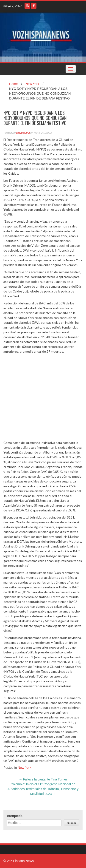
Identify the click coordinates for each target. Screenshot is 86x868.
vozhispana (23, 133)
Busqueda (15, 816)
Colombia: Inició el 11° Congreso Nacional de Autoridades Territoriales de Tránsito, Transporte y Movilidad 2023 (43, 789)
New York (32, 84)
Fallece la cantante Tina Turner (43, 779)
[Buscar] (71, 823)
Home (13, 84)
